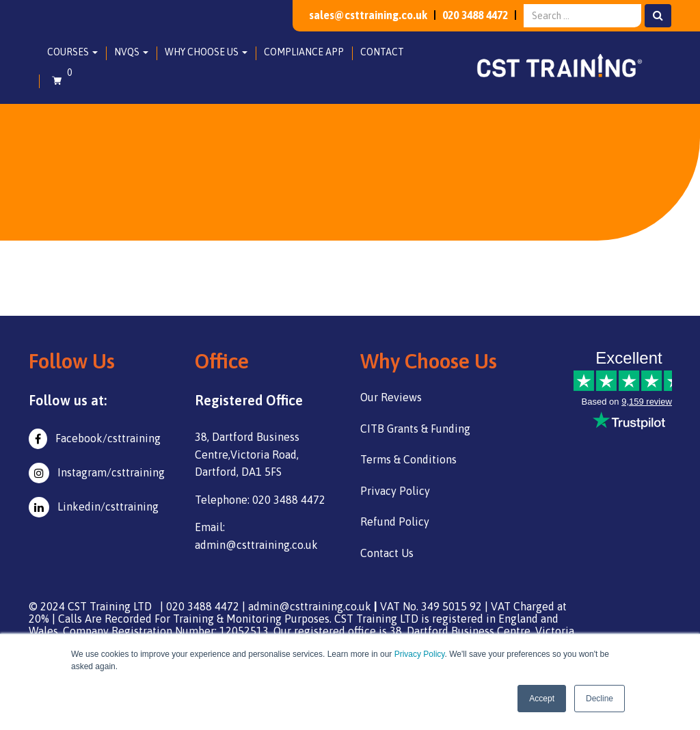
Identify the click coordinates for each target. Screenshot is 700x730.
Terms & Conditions (408, 459)
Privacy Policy (420, 654)
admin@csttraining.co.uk (310, 606)
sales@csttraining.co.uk (357, 15)
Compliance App (304, 52)
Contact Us (387, 553)
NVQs (131, 52)
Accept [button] (542, 699)
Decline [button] (600, 699)
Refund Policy (395, 522)
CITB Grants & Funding (415, 429)
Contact (382, 52)
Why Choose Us (206, 52)
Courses (72, 52)
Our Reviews (391, 397)
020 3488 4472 (471, 15)
